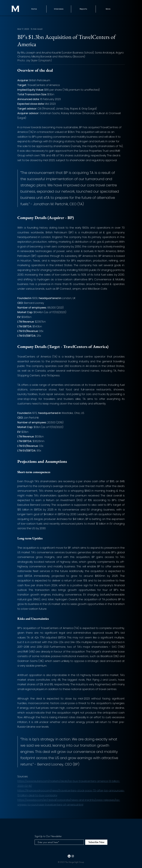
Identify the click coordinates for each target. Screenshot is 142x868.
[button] (83, 9)
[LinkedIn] (69, 856)
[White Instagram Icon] (73, 856)
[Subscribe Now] (96, 842)
